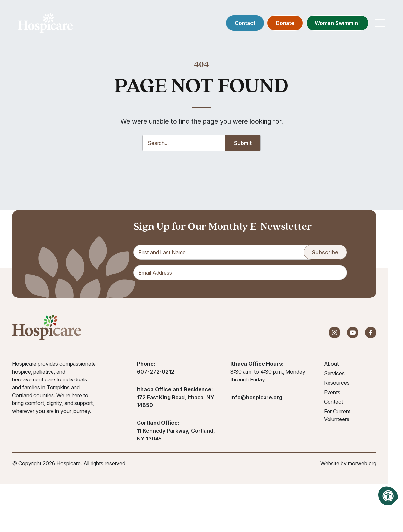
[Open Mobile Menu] (380, 23)
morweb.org (362, 463)
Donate (285, 23)
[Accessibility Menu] (388, 496)
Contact (245, 23)
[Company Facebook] (371, 332)
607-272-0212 (156, 372)
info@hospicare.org (256, 397)
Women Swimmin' (337, 23)
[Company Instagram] (335, 332)
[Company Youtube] (353, 332)
